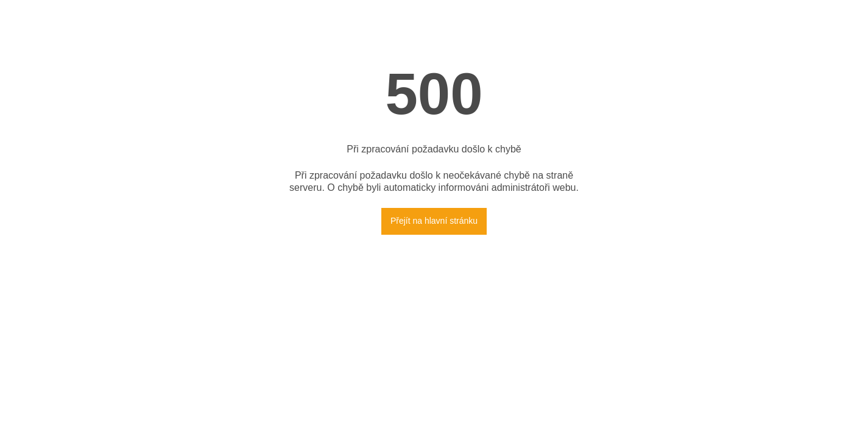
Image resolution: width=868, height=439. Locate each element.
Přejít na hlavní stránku (434, 221)
